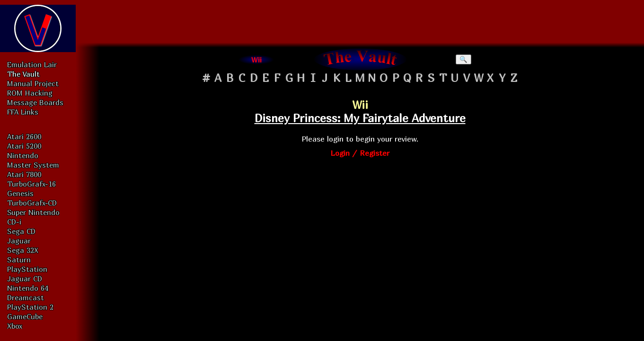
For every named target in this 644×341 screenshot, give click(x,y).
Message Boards (35, 102)
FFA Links (23, 112)
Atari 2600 (24, 136)
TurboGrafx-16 (31, 184)
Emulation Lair (32, 64)
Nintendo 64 (28, 288)
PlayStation (27, 269)
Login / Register (360, 153)
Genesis (20, 193)
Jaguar (19, 241)
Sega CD (21, 231)
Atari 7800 (24, 174)
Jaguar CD (25, 278)
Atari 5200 (24, 146)
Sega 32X (23, 250)
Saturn (19, 260)
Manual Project (33, 83)
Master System (33, 165)
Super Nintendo (33, 212)
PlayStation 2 (30, 307)
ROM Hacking (30, 93)
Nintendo (23, 155)
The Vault (23, 74)
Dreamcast (26, 297)
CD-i (14, 222)
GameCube (25, 316)
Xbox (15, 326)
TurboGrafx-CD (32, 203)
